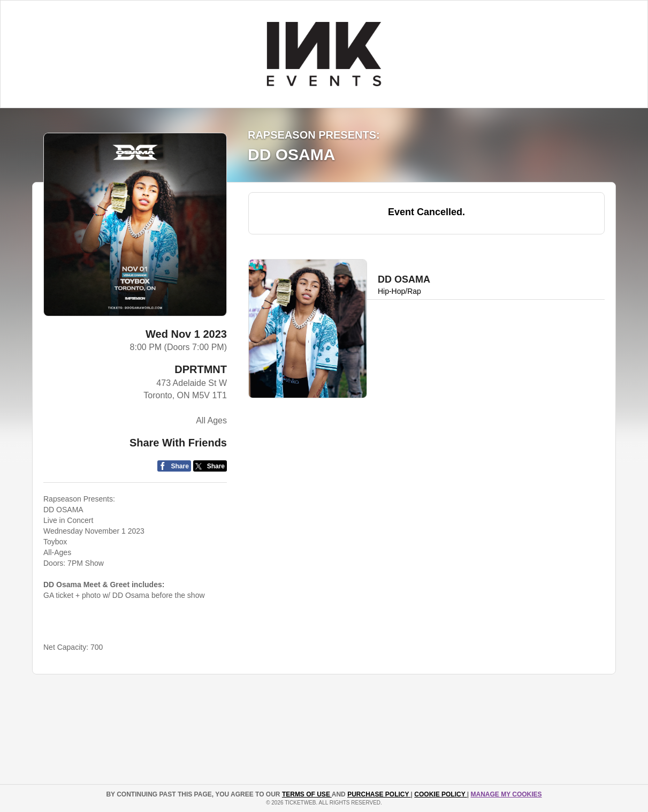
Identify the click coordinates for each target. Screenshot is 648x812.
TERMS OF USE (307, 794)
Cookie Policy (440, 794)
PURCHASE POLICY (379, 794)
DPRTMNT (201, 369)
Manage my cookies (506, 794)
